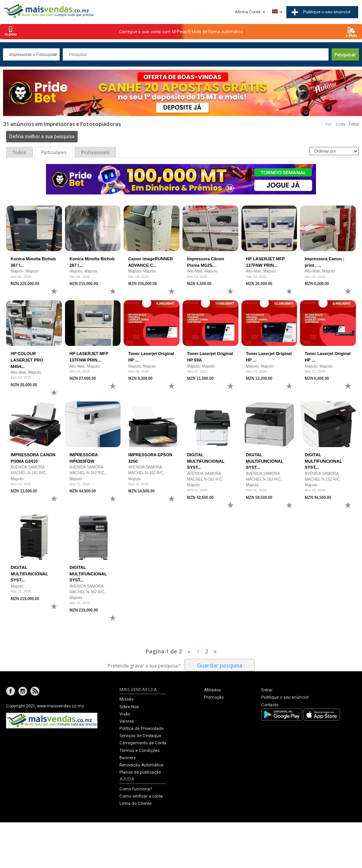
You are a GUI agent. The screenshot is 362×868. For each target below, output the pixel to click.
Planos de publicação (140, 772)
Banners (128, 758)
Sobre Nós (129, 707)
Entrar (267, 690)
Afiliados (212, 690)
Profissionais (95, 153)
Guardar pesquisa (220, 665)
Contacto (270, 705)
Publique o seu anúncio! (285, 697)
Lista (341, 124)
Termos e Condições (140, 751)
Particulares (54, 153)
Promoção (214, 697)
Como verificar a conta (141, 796)
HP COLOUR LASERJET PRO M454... (27, 360)
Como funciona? (136, 789)
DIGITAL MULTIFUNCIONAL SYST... (206, 461)
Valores (127, 721)
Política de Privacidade (141, 729)
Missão (126, 699)
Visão (125, 714)
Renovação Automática (141, 765)
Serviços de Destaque (140, 736)
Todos (19, 153)
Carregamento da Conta (143, 743)
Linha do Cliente (135, 803)
